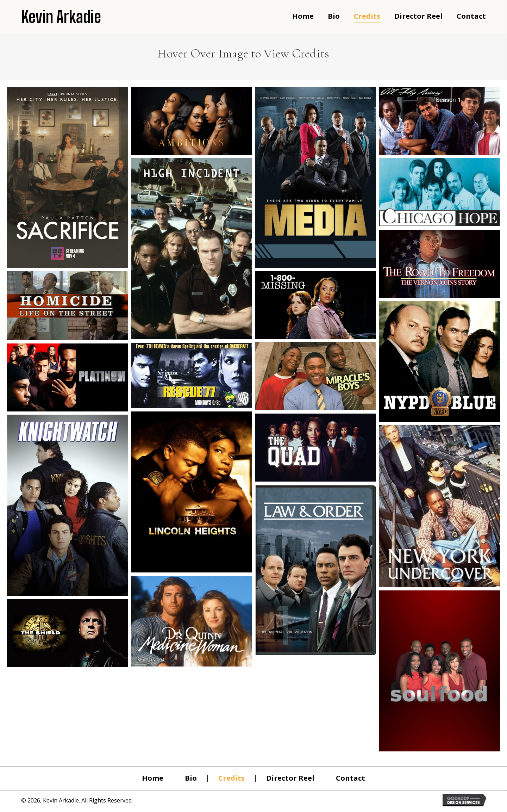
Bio (191, 778)
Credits (231, 778)
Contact (350, 778)
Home (153, 778)
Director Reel (290, 778)
